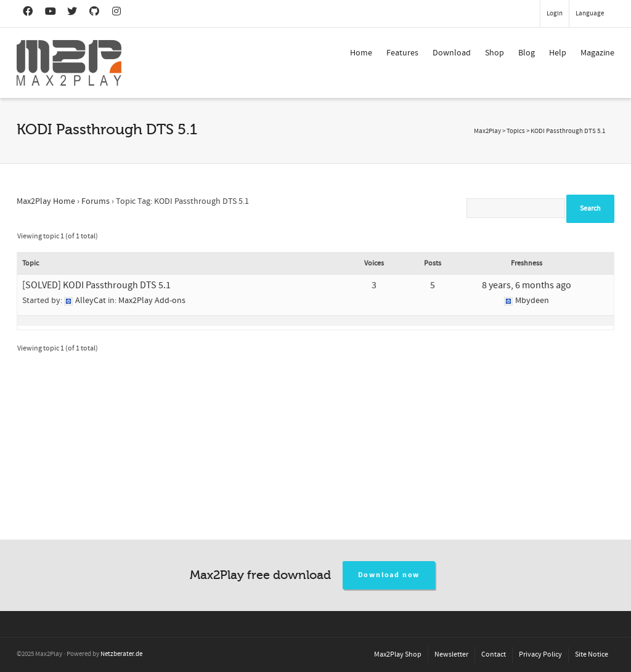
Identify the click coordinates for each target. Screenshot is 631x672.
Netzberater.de (121, 654)
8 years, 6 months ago (527, 285)
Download (452, 53)
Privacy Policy (540, 654)
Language (590, 14)
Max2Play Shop (398, 654)
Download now (389, 575)
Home (361, 53)
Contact (494, 654)
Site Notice (592, 654)
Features (402, 53)
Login (555, 14)
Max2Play (487, 131)
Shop (495, 53)
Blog (527, 53)
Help (558, 53)
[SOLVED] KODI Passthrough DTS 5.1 (96, 285)
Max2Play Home (46, 201)
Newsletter (451, 654)
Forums (96, 201)
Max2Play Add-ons (152, 301)
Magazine (597, 53)
